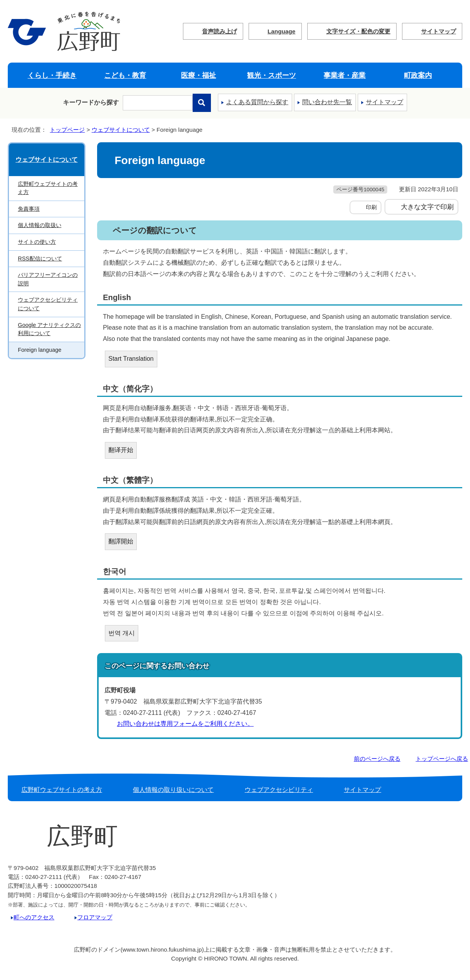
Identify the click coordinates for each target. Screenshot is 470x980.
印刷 (371, 207)
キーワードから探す (91, 102)
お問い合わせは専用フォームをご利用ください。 (185, 724)
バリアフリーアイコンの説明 (48, 279)
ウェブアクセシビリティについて (48, 304)
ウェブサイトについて (121, 130)
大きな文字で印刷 (427, 207)
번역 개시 (122, 633)
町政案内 (418, 75)
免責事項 (29, 209)
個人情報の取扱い (40, 225)
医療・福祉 (198, 75)
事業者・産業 (345, 75)
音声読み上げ (219, 31)
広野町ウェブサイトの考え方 (48, 188)
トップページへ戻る (442, 759)
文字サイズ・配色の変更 (358, 31)
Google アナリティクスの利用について (49, 329)
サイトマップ (439, 31)
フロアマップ (95, 917)
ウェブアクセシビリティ (279, 790)
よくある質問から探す (257, 102)
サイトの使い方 (37, 242)
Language (282, 31)
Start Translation (131, 359)
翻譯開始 (121, 541)
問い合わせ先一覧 (327, 102)
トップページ (67, 130)
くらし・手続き (52, 75)
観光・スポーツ (272, 75)
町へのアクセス (34, 917)
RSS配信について (40, 259)
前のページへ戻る (377, 759)
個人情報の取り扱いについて (173, 790)
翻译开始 (121, 450)
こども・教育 (125, 75)
